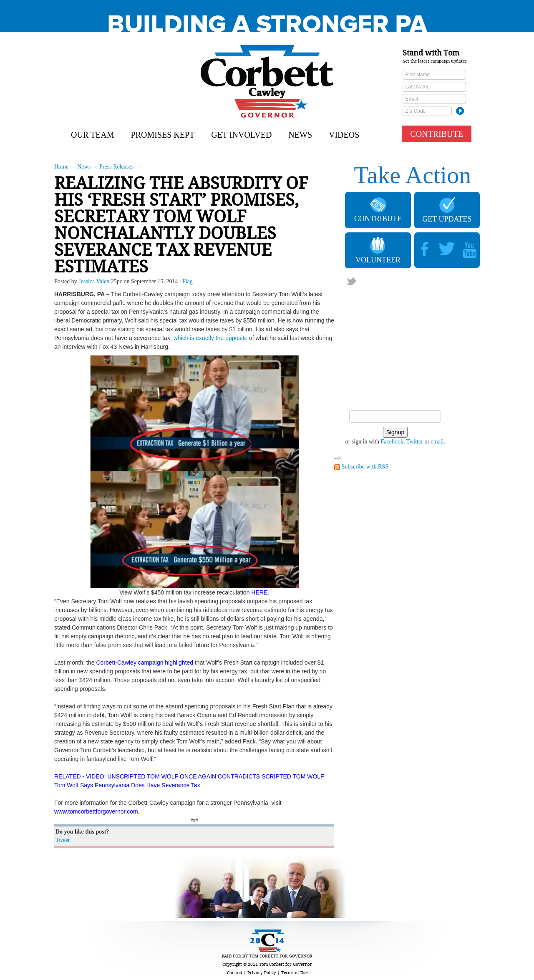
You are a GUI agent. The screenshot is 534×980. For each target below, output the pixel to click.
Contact (235, 973)
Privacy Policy (262, 973)
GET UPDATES (447, 210)
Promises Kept (163, 135)
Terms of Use (294, 973)
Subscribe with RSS (365, 467)
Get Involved (241, 135)
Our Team (93, 135)
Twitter (415, 442)
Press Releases (116, 167)
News (300, 135)
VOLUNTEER (378, 250)
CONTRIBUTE (437, 134)
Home (61, 167)
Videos (344, 135)
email (437, 442)
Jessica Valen (94, 281)
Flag (188, 281)
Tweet (63, 840)
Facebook (392, 442)
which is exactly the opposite (210, 338)
